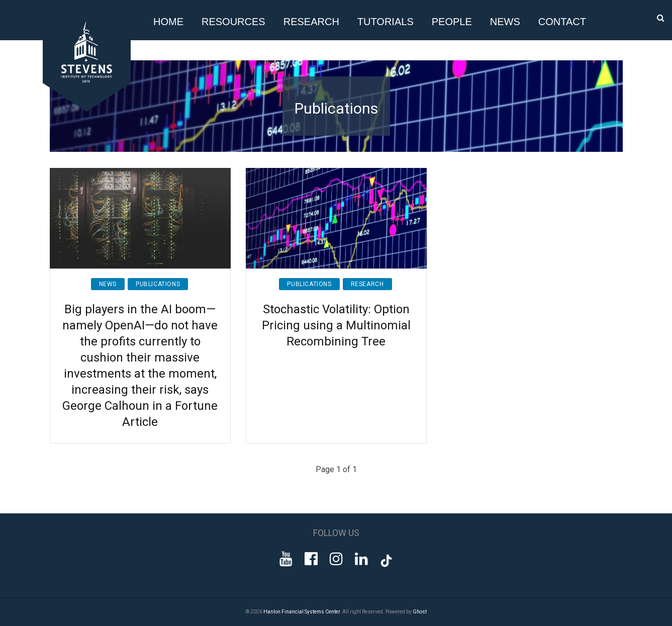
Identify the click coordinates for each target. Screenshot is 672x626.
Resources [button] (233, 22)
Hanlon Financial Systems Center (302, 612)
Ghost (420, 612)
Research (367, 284)
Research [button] (311, 22)
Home (168, 22)
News (108, 284)
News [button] (505, 22)
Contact (562, 22)
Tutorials (386, 22)
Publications (158, 284)
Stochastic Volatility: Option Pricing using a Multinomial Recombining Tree (336, 325)
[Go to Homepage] (88, 109)
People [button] (452, 22)
